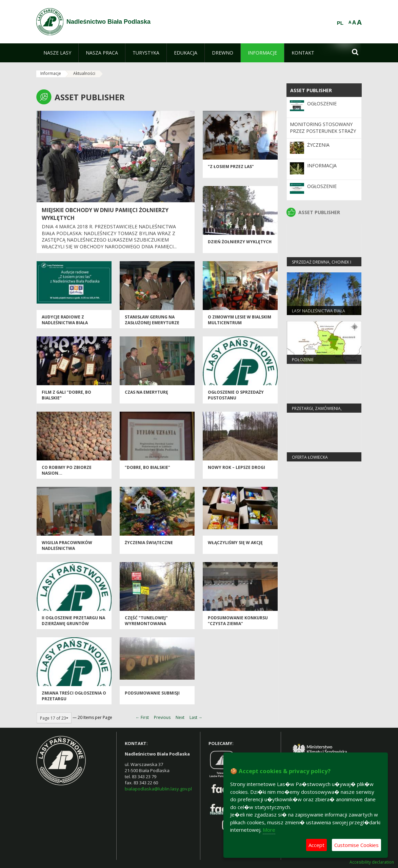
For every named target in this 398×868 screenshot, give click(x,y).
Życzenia (318, 145)
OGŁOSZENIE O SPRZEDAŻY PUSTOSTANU (236, 395)
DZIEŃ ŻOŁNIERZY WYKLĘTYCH (240, 242)
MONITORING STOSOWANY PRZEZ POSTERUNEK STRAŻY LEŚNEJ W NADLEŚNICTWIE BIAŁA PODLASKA (323, 135)
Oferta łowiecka (310, 457)
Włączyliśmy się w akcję (235, 543)
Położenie (303, 360)
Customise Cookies (356, 845)
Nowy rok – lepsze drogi (236, 467)
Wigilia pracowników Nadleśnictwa (67, 545)
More (269, 830)
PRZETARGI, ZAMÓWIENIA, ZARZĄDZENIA (317, 411)
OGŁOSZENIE (322, 104)
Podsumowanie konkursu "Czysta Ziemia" (238, 621)
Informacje (51, 73)
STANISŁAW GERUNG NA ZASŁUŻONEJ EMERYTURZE (152, 320)
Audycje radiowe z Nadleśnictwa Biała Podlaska (65, 323)
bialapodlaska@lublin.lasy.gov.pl (158, 789)
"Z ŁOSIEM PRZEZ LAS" (231, 167)
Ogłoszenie (322, 186)
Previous (162, 717)
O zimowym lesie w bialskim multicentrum (240, 320)
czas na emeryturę (146, 392)
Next (180, 717)
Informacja (322, 166)
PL (340, 23)
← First (142, 717)
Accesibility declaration (372, 862)
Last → (196, 717)
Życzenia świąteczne (149, 543)
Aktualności (84, 73)
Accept (316, 845)
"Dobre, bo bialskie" (147, 467)
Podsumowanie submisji (152, 693)
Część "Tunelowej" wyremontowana (146, 621)
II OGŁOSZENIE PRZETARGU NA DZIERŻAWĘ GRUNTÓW (73, 621)
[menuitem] (57, 53)
